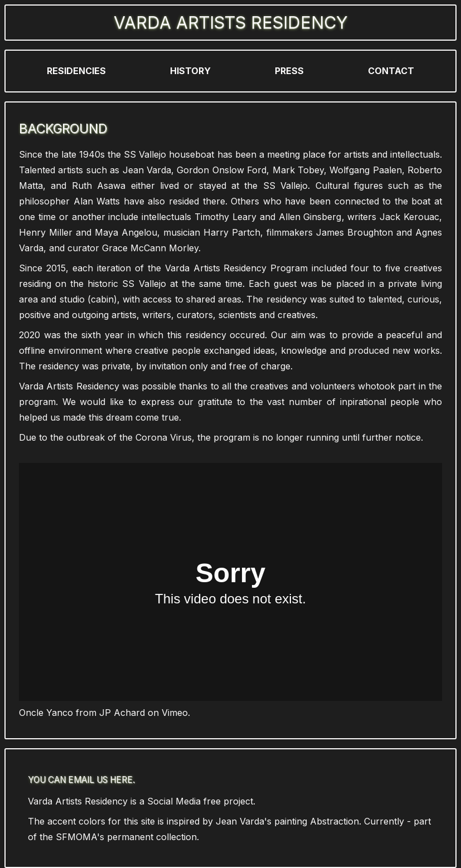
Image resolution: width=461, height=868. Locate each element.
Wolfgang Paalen (365, 170)
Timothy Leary (225, 217)
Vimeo (175, 713)
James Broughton (355, 232)
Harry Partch (232, 232)
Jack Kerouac (409, 217)
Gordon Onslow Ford (222, 170)
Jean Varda (147, 170)
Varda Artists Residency (231, 22)
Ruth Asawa (99, 186)
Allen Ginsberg (310, 217)
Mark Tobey (298, 170)
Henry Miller (46, 232)
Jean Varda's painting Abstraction (287, 821)
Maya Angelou (126, 232)
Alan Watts (97, 201)
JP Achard (122, 713)
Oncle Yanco (46, 713)
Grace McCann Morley (150, 248)
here (121, 780)
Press (289, 71)
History (190, 71)
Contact (391, 71)
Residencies (76, 71)
